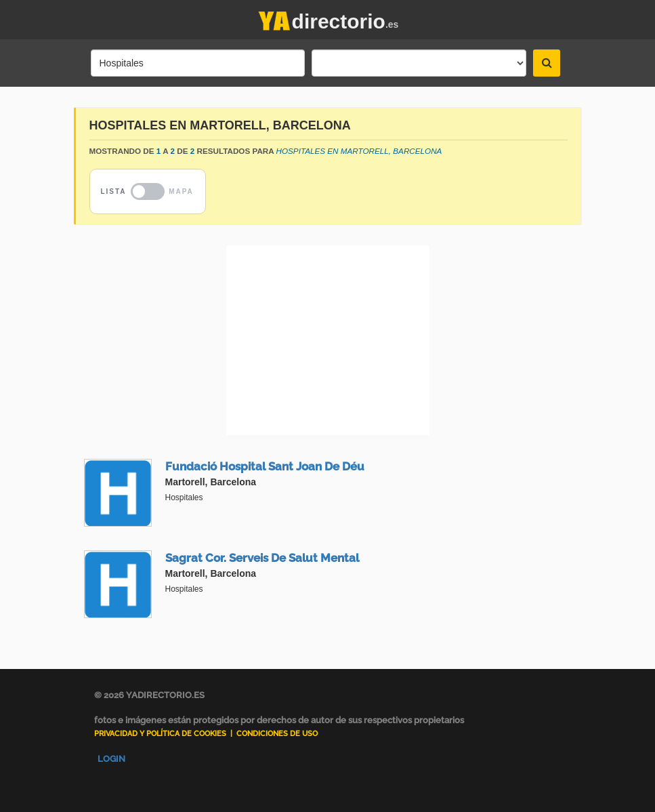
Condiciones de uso (277, 734)
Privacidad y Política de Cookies (160, 734)
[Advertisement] (328, 340)
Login (111, 759)
